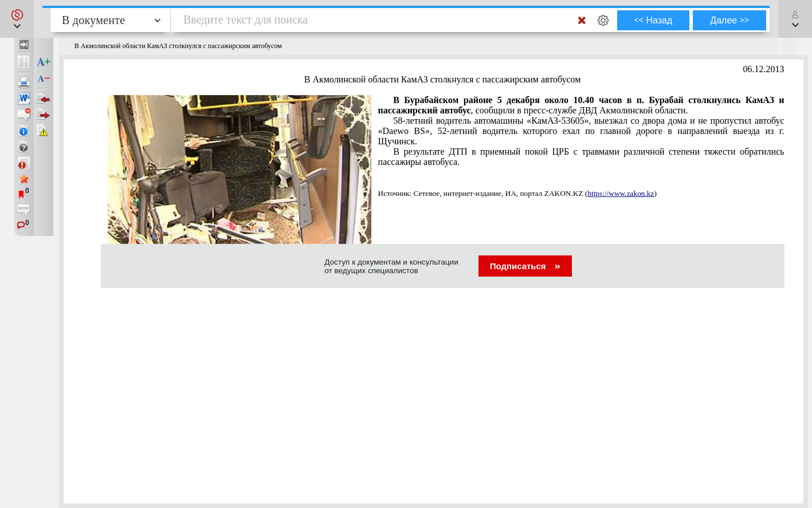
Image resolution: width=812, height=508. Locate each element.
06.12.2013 (764, 69)
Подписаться (525, 266)
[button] (17, 19)
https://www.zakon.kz (621, 193)
